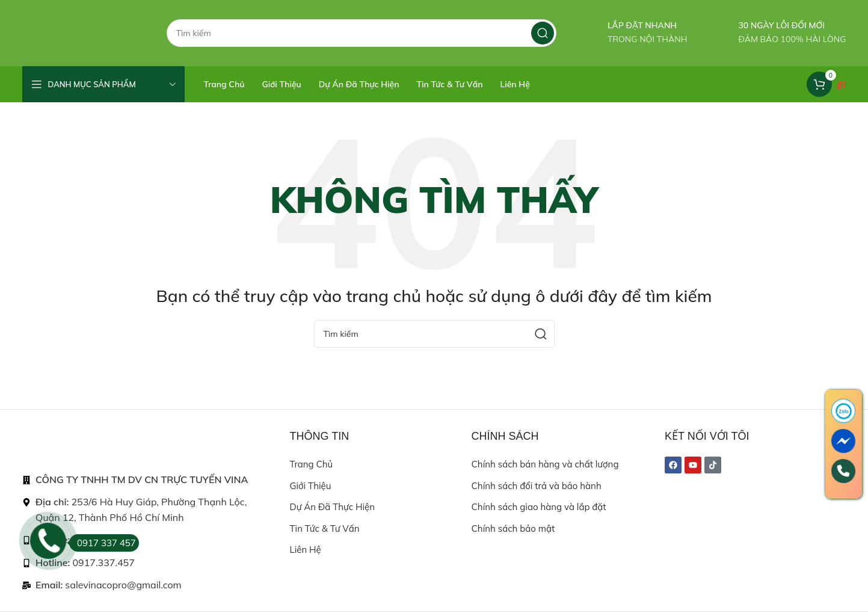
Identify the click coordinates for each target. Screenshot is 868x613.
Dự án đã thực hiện (332, 507)
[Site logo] (82, 32)
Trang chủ (312, 464)
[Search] (362, 33)
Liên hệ (306, 550)
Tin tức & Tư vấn (325, 528)
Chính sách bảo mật (513, 528)
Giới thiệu (311, 486)
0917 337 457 (103, 543)
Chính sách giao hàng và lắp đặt (539, 507)
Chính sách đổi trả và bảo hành (537, 486)
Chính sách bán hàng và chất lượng (545, 464)
